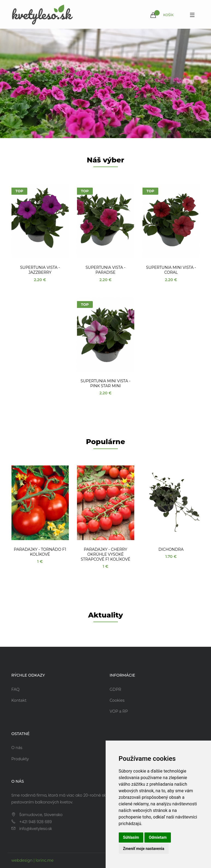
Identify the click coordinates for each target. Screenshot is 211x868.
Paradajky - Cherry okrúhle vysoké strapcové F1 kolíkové (105, 554)
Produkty (20, 759)
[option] (105, 83)
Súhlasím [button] (131, 837)
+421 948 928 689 (36, 822)
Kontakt (19, 700)
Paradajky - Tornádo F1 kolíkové (40, 552)
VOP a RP (119, 711)
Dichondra (171, 549)
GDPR (115, 689)
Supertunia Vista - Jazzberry (40, 270)
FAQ (16, 689)
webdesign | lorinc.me (33, 860)
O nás (17, 748)
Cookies (117, 700)
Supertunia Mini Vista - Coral (171, 270)
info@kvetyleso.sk (36, 829)
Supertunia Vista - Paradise (105, 270)
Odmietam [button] (158, 837)
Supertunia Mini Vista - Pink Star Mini (105, 383)
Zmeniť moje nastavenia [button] (144, 849)
